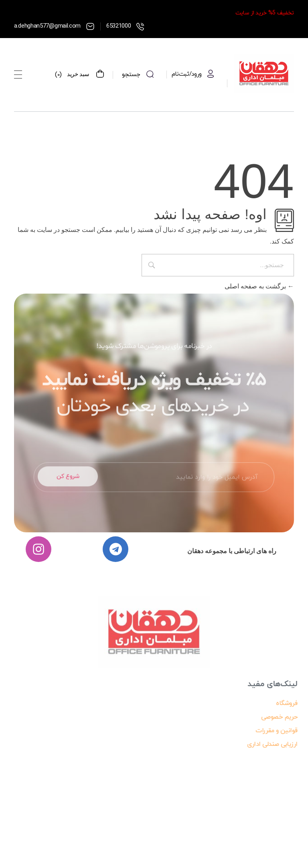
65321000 (119, 26)
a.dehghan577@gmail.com (47, 26)
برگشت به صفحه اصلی (259, 286)
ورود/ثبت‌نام (187, 74)
